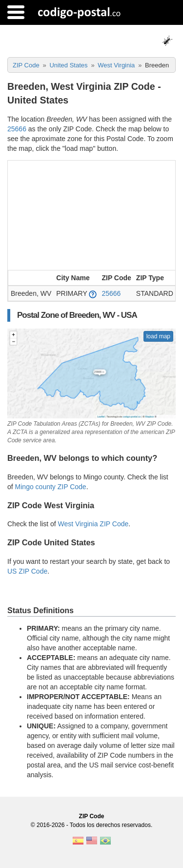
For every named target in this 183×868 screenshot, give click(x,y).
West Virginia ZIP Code (93, 524)
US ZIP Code (27, 571)
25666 (17, 129)
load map (158, 336)
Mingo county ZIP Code (51, 487)
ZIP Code (92, 816)
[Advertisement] (91, 214)
